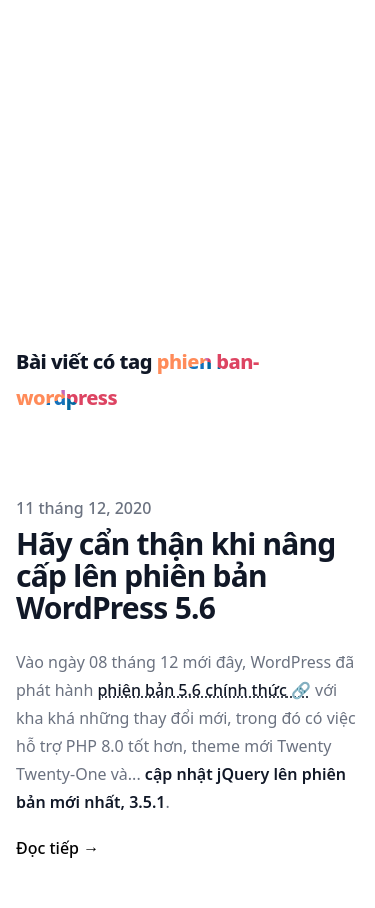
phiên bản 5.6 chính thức (203, 690)
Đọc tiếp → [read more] (57, 848)
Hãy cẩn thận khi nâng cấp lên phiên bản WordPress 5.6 (175, 575)
